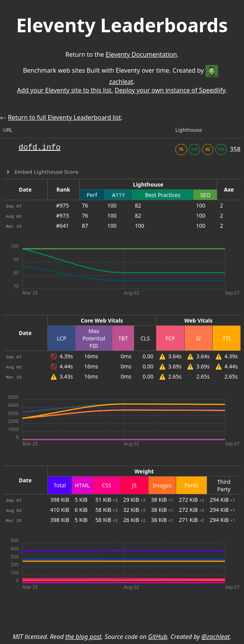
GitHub (158, 637)
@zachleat (215, 637)
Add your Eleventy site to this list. (65, 90)
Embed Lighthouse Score (46, 172)
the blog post (83, 637)
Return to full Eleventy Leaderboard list (64, 117)
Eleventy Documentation (141, 54)
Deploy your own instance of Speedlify (170, 90)
